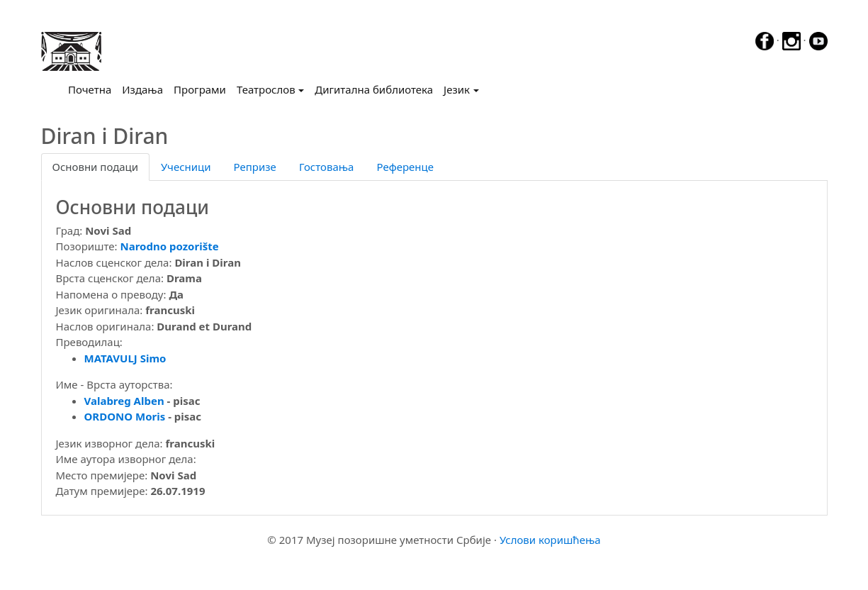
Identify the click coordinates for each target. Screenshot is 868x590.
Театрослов (266, 89)
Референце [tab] (405, 167)
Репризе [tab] (255, 167)
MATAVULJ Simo (125, 358)
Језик (457, 89)
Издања (142, 89)
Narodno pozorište (170, 246)
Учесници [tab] (186, 167)
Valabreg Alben (124, 401)
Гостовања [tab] (327, 167)
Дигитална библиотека (374, 89)
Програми (200, 89)
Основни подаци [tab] (96, 167)
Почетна (92, 89)
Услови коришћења (550, 540)
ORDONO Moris (125, 416)
